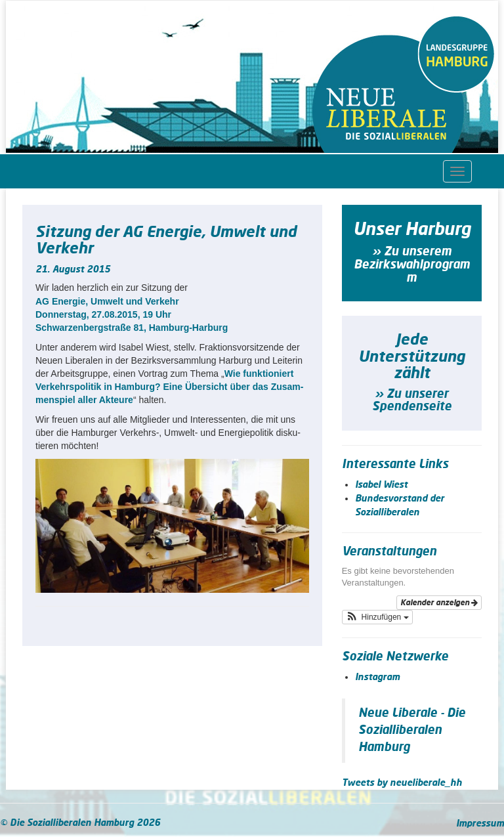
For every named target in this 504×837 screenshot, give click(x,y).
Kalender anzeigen (439, 603)
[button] (377, 617)
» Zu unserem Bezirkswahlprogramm (412, 265)
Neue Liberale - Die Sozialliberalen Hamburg (412, 731)
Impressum (480, 824)
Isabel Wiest (381, 485)
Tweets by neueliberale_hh (402, 783)
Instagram (377, 677)
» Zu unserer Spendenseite (412, 401)
